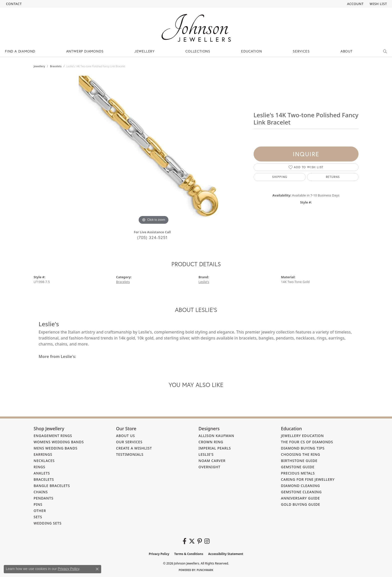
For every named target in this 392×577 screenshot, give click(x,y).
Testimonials (130, 454)
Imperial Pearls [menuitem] (215, 448)
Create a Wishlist (134, 448)
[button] (355, 4)
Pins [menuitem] (38, 504)
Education (251, 51)
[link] (13, 4)
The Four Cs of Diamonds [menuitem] (307, 442)
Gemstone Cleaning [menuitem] (301, 492)
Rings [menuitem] (40, 467)
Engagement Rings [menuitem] (53, 436)
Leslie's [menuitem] (206, 454)
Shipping (280, 177)
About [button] (347, 51)
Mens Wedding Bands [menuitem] (56, 448)
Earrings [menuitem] (43, 454)
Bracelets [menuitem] (44, 479)
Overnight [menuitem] (210, 467)
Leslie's (204, 282)
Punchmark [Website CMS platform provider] (205, 570)
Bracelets (56, 66)
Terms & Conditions (189, 554)
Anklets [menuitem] (42, 473)
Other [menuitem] (40, 511)
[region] (154, 151)
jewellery (39, 66)
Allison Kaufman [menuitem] (216, 436)
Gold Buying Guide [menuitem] (301, 504)
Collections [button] (198, 51)
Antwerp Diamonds (85, 51)
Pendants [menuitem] (44, 498)
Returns (333, 177)
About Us (126, 436)
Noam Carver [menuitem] (212, 461)
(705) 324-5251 (152, 237)
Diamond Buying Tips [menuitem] (303, 448)
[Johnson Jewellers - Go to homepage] (196, 28)
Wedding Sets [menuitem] (48, 523)
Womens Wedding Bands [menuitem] (59, 442)
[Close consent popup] (97, 569)
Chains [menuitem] (41, 492)
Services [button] (301, 51)
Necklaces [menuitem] (44, 461)
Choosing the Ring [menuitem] (301, 454)
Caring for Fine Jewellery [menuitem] (308, 479)
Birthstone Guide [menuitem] (299, 461)
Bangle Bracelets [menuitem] (52, 486)
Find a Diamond (20, 51)
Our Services (129, 442)
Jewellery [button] (145, 51)
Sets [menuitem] (38, 517)
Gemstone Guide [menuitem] (298, 467)
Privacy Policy (159, 554)
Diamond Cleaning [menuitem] (301, 486)
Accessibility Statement (226, 554)
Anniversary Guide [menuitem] (301, 498)
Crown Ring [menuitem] (211, 442)
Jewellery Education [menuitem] (303, 436)
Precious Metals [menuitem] (298, 473)
